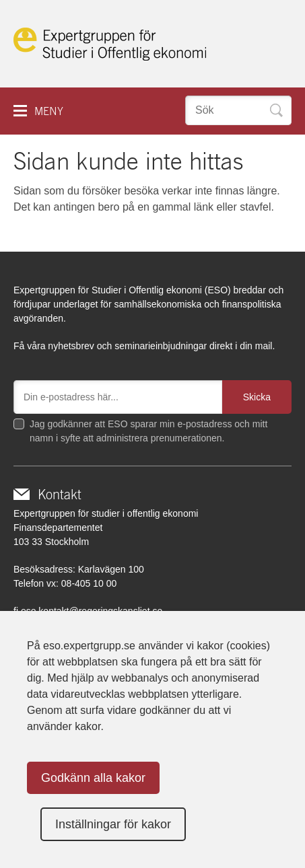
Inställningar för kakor (113, 824)
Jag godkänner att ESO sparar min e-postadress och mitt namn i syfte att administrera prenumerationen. (148, 431)
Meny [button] (49, 111)
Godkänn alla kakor (93, 778)
